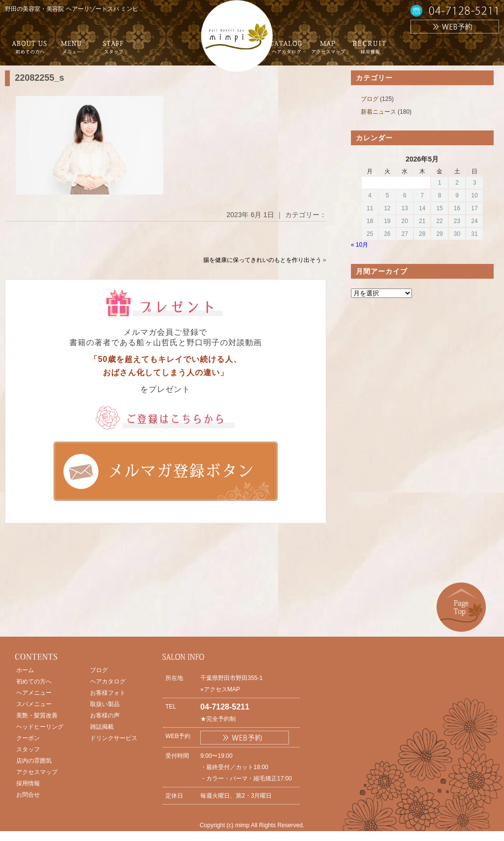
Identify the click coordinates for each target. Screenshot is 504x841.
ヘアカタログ (108, 681)
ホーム (25, 670)
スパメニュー (34, 704)
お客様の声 (105, 715)
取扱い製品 (105, 704)
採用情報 (28, 783)
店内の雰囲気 (34, 761)
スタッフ (28, 749)
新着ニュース (378, 112)
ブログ (370, 99)
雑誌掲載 (102, 727)
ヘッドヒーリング (40, 727)
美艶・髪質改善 (37, 715)
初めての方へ (34, 681)
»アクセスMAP (220, 689)
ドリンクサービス (114, 738)
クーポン (28, 738)
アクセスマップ (37, 772)
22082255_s (39, 78)
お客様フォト (108, 693)
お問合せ (28, 795)
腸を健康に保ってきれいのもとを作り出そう (262, 260)
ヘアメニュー (34, 693)
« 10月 (360, 245)
